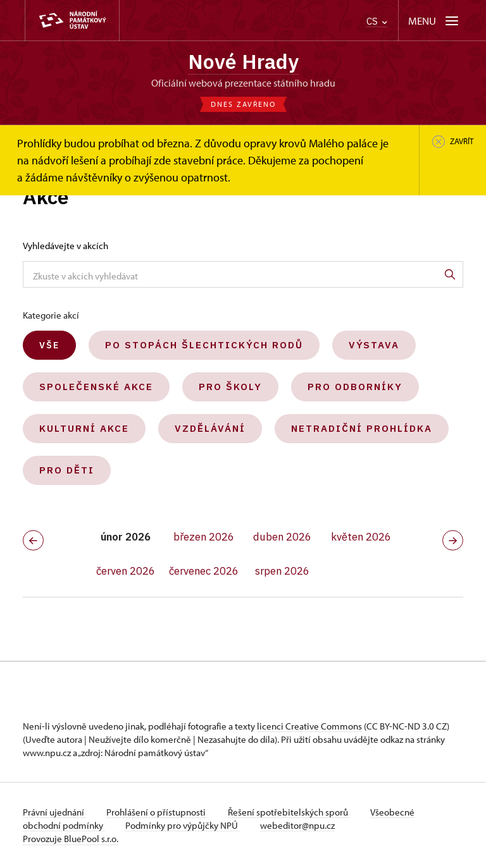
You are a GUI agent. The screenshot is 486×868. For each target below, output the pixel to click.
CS (377, 21)
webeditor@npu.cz (297, 825)
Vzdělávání (210, 428)
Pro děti (67, 470)
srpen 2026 (282, 571)
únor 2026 (126, 537)
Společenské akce (96, 387)
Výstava (374, 345)
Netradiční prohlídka (362, 428)
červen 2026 (126, 571)
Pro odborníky (355, 387)
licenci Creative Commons (309, 726)
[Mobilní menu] (434, 21)
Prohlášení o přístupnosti (157, 812)
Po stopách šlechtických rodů (204, 345)
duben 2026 (282, 537)
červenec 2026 (204, 571)
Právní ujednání (54, 812)
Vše (49, 345)
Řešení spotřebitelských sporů (289, 812)
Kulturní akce (84, 428)
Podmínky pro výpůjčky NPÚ (183, 825)
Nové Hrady (243, 61)
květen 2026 (361, 537)
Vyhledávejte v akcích (65, 246)
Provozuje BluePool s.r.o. (71, 839)
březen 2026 (204, 537)
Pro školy (230, 387)
